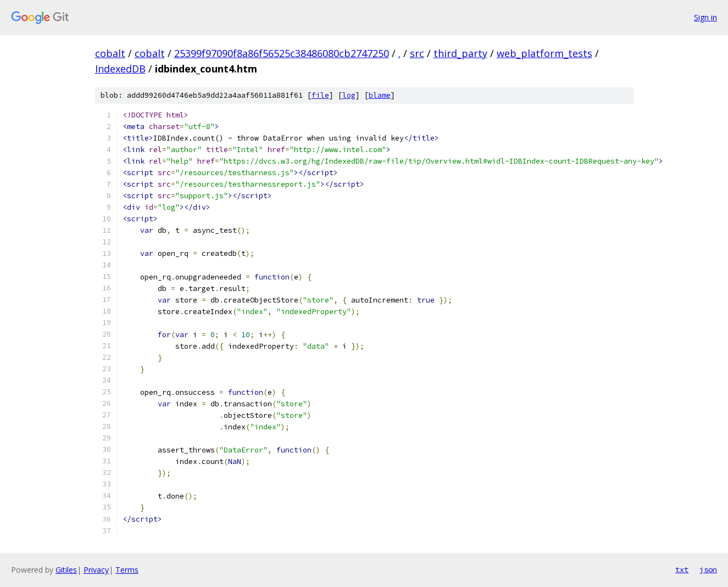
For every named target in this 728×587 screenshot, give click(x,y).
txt (682, 569)
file (320, 95)
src (417, 53)
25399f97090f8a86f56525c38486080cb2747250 (282, 53)
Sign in (705, 17)
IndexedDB (120, 69)
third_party (460, 53)
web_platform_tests (544, 53)
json (708, 569)
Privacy (96, 570)
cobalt (110, 53)
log (349, 95)
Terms (127, 570)
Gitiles (66, 570)
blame (380, 95)
